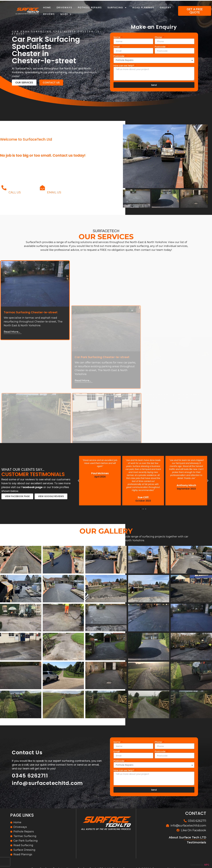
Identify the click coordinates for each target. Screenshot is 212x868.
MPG (207, 865)
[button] (141, 509)
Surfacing (117, 8)
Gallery (166, 8)
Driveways (64, 8)
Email (117, 47)
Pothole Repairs (90, 8)
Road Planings (143, 8)
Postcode (160, 47)
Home (47, 8)
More (66, 14)
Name (117, 37)
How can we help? (124, 66)
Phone (159, 37)
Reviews (49, 14)
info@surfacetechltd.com (75, 188)
